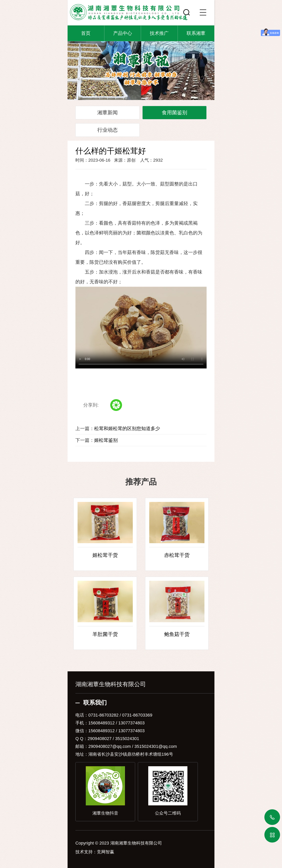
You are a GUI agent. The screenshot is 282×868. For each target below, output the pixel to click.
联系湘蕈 (196, 33)
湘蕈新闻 (108, 113)
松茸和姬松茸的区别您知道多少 (127, 428)
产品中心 (123, 33)
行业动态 (108, 130)
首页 (86, 33)
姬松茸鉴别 (106, 440)
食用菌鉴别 (174, 113)
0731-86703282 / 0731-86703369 (120, 715)
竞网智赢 (106, 852)
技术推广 (159, 33)
